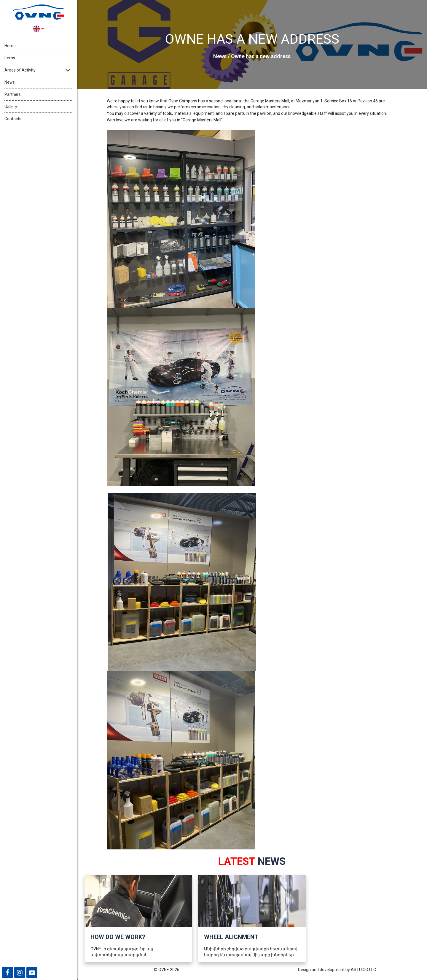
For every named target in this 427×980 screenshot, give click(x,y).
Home (10, 46)
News (10, 82)
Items (10, 58)
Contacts (13, 119)
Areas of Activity (20, 70)
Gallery (11, 107)
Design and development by (324, 970)
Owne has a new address (261, 56)
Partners (13, 94)
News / (222, 56)
